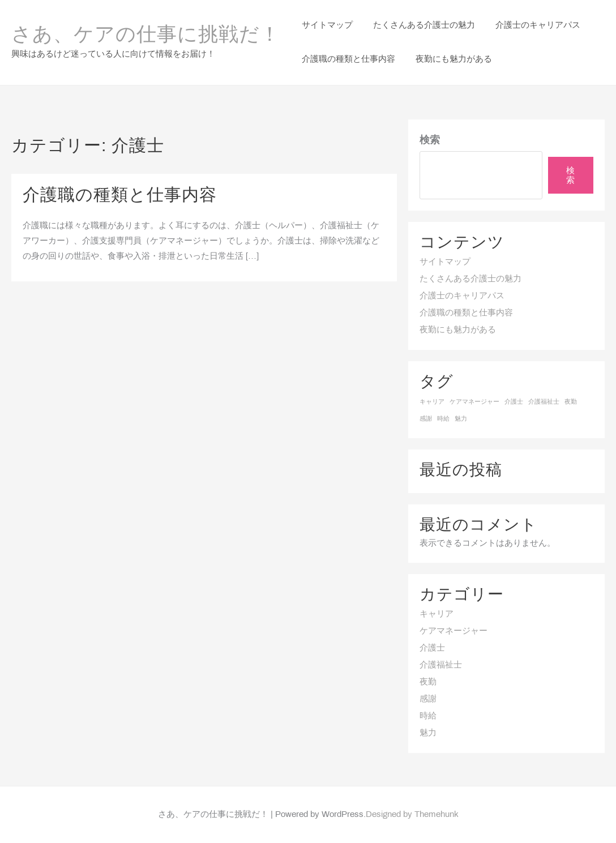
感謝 (428, 699)
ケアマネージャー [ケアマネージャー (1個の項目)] (474, 402)
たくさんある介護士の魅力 (470, 279)
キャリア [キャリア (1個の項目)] (432, 402)
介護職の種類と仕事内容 (120, 196)
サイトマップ (445, 262)
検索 (430, 141)
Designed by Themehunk (412, 815)
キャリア (437, 614)
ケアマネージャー (454, 631)
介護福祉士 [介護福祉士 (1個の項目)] (544, 402)
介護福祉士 (441, 665)
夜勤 (428, 682)
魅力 (428, 733)
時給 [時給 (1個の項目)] (443, 419)
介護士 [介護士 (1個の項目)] (514, 402)
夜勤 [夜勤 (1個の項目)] (571, 402)
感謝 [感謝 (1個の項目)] (426, 419)
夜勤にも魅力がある (458, 330)
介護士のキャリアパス (462, 296)
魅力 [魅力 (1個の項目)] (461, 419)
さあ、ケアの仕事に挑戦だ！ (146, 36)
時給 (428, 716)
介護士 (432, 648)
